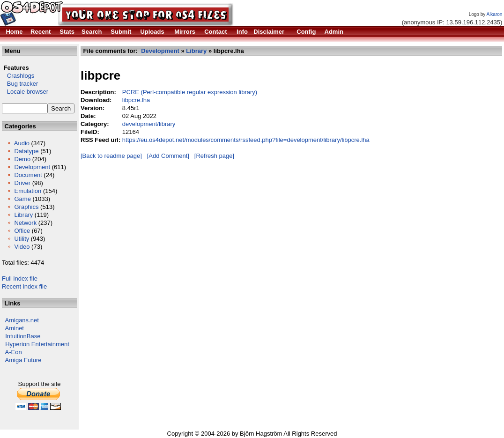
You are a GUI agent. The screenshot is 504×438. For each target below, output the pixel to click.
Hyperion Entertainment (37, 344)
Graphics (26, 207)
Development (32, 167)
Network (25, 223)
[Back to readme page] (111, 156)
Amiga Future (23, 360)
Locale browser (25, 92)
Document (28, 175)
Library (23, 215)
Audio (22, 143)
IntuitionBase (23, 336)
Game (22, 199)
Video (22, 247)
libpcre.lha (136, 100)
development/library (149, 124)
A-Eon (14, 352)
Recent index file (24, 286)
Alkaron (494, 14)
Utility (22, 239)
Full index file (20, 278)
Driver (22, 183)
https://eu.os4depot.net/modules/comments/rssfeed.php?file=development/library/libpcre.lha (246, 140)
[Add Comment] (168, 156)
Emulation (28, 191)
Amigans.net (22, 320)
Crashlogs (18, 76)
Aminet (15, 328)
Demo (22, 159)
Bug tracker (20, 84)
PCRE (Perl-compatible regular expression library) (190, 92)
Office (22, 231)
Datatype (26, 151)
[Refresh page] (214, 156)
